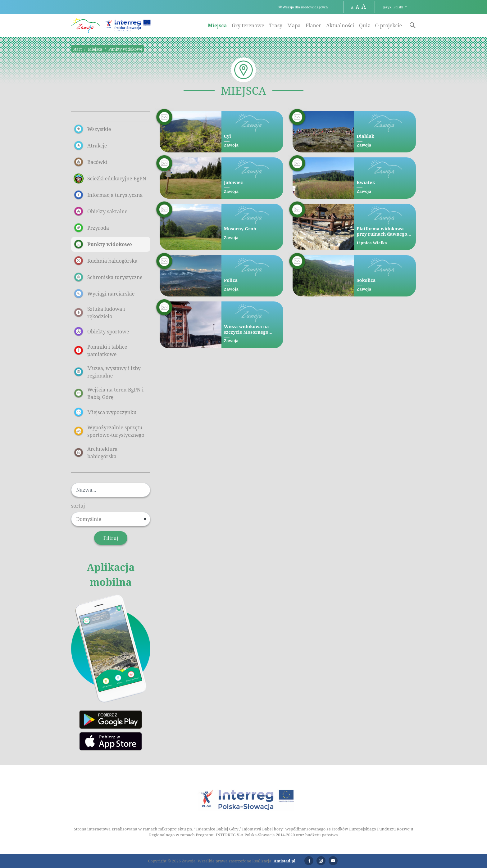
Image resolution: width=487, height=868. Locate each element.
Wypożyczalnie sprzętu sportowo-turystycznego (109, 431)
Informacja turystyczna (108, 195)
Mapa (294, 25)
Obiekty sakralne (100, 211)
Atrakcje (90, 146)
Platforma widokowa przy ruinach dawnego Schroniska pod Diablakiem (382, 231)
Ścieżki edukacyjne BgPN (110, 179)
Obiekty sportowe (101, 332)
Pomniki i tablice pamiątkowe (100, 350)
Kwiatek (366, 182)
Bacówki (91, 162)
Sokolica (366, 280)
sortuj (78, 506)
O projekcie (388, 25)
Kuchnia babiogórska (106, 261)
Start (77, 49)
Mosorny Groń (240, 229)
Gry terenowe (248, 25)
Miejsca (217, 25)
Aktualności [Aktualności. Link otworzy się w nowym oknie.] (340, 25)
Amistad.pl (285, 861)
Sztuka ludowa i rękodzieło (99, 313)
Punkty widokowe (125, 49)
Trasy (276, 25)
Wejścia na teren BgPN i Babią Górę (109, 393)
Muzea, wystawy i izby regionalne (107, 372)
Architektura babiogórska (96, 453)
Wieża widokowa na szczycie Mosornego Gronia (246, 329)
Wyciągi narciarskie (104, 294)
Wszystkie (92, 129)
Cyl (228, 136)
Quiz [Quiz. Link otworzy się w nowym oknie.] (364, 25)
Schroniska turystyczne (108, 277)
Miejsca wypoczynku (105, 412)
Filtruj (111, 538)
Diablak (365, 136)
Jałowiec (233, 182)
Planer (313, 25)
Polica (231, 280)
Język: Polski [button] (393, 7)
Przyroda (91, 228)
